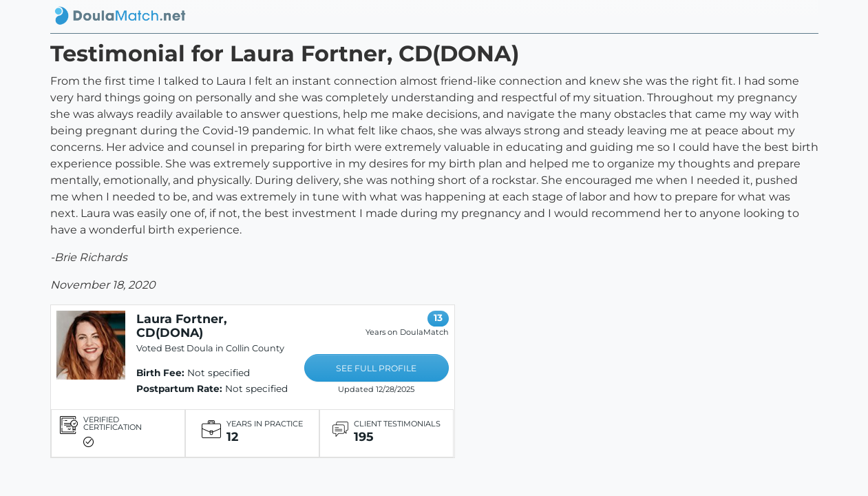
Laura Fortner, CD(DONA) (182, 325)
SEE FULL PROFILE (376, 368)
